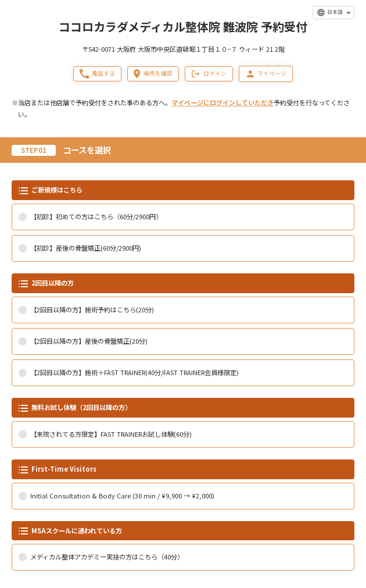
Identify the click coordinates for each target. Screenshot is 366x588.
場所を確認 (153, 74)
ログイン (209, 74)
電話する (97, 74)
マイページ (266, 74)
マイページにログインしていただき (223, 102)
